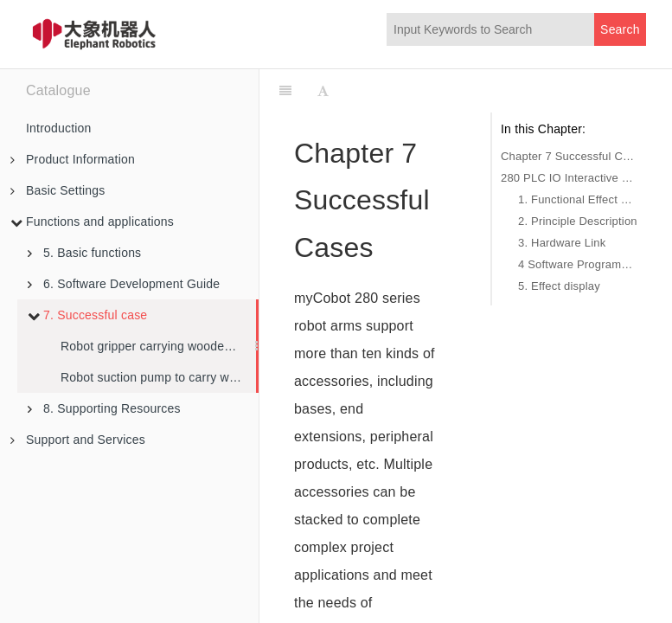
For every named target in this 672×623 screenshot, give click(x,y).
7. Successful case (87, 315)
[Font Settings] (323, 91)
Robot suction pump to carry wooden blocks (158, 377)
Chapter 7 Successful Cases (569, 156)
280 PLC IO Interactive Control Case (569, 178)
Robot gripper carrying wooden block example (158, 346)
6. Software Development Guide (124, 284)
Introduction (59, 128)
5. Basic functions (84, 253)
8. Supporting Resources (104, 408)
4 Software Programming (578, 264)
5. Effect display (559, 286)
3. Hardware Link (562, 243)
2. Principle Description (578, 221)
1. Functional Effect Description (578, 199)
